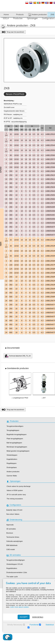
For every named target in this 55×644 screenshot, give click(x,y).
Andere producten (37, 15)
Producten (18, 18)
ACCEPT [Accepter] (23, 617)
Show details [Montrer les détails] (37, 617)
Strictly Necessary (15, 625)
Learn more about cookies (19, 607)
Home (6, 15)
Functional (34, 625)
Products (20, 15)
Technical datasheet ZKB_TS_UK (20, 356)
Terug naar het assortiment (15, 32)
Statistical (49, 625)
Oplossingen (32, 18)
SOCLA (6, 18)
